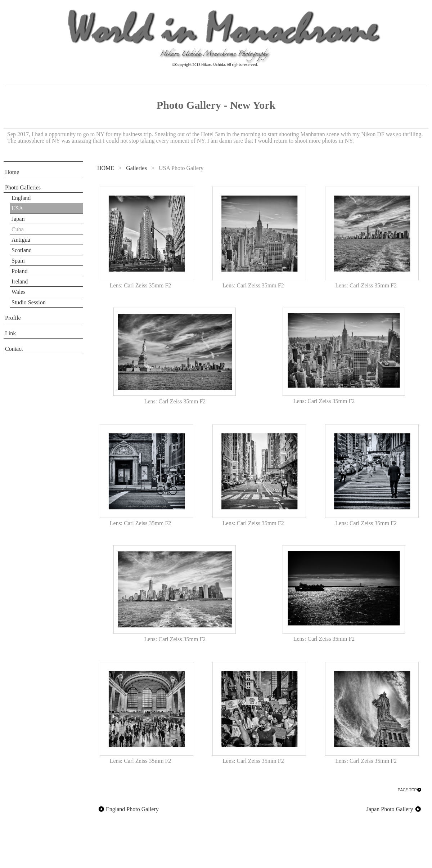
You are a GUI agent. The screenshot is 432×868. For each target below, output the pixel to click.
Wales (19, 292)
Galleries (136, 168)
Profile (13, 318)
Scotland (22, 250)
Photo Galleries (23, 187)
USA (17, 208)
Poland (19, 271)
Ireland (20, 281)
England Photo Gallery (128, 809)
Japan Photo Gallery (394, 809)
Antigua (21, 240)
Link (10, 333)
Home (12, 172)
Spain (18, 261)
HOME (106, 168)
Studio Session (29, 302)
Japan (18, 219)
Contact (14, 349)
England (21, 198)
